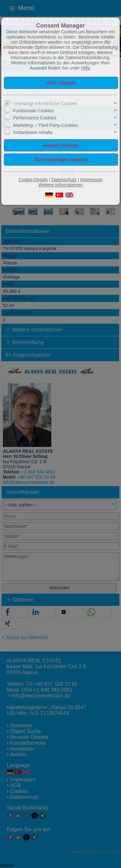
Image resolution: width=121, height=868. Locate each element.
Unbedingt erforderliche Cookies (45, 104)
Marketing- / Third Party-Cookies (45, 125)
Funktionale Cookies (33, 111)
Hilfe (86, 68)
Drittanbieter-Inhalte (33, 132)
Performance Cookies (35, 118)
